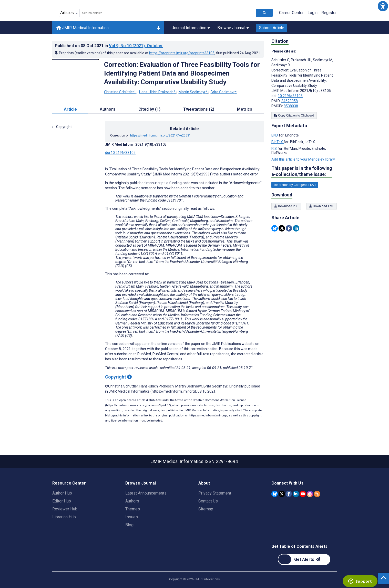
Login (313, 13)
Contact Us (208, 501)
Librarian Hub (64, 517)
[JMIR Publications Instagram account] (310, 494)
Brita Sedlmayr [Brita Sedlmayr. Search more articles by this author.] (224, 92)
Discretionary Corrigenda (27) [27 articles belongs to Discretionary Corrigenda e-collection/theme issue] (295, 185)
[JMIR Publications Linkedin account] (296, 494)
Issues (132, 517)
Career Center (291, 13)
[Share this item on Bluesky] (275, 228)
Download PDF (286, 206)
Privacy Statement (215, 493)
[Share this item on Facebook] (289, 228)
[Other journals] (158, 28)
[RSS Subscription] (317, 494)
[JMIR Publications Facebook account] (289, 494)
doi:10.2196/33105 (120, 153)
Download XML (321, 206)
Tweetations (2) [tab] (199, 109)
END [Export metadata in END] (275, 135)
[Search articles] (264, 13)
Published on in (109, 46)
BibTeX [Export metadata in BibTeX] (278, 142)
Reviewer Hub (65, 509)
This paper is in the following (302, 171)
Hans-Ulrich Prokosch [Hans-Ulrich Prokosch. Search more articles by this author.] (158, 92)
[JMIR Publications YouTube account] (303, 494)
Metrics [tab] (245, 109)
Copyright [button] (64, 127)
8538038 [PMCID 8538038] (291, 106)
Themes (133, 509)
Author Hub (62, 493)
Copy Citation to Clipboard (294, 115)
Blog (129, 525)
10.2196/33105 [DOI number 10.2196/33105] (290, 96)
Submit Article (272, 28)
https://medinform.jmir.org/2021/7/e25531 (161, 135)
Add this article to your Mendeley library (303, 159)
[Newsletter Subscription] (304, 559)
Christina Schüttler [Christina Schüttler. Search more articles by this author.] (120, 92)
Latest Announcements (146, 493)
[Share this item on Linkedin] (296, 228)
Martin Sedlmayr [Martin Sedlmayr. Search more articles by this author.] (193, 92)
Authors (132, 501)
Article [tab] (70, 109)
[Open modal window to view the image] (76, 59)
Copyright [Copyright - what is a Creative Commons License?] (118, 377)
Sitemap (206, 509)
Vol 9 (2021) (136, 46)
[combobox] (168, 13)
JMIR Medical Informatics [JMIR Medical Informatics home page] (83, 28)
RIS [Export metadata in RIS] (274, 149)
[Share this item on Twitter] (282, 228)
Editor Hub (62, 501)
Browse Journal (233, 28)
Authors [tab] (108, 109)
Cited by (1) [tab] (149, 109)
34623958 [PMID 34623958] (290, 101)
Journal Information (191, 28)
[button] (383, 6)
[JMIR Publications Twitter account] (282, 494)
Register (329, 13)
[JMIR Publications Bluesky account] (275, 494)
